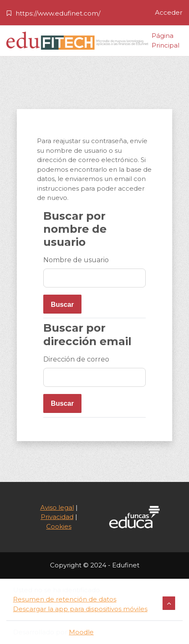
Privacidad (57, 517)
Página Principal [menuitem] (165, 41)
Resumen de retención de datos (65, 599)
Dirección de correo (76, 359)
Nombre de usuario (76, 260)
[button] (169, 603)
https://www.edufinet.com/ (58, 13)
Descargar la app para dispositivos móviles (80, 609)
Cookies (59, 526)
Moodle (81, 632)
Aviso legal (57, 507)
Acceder (169, 12)
